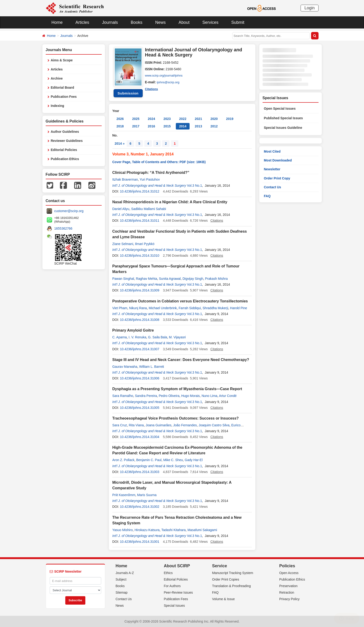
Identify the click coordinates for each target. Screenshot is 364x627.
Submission (128, 93)
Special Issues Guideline (283, 128)
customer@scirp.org (69, 211)
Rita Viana (136, 425)
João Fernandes (185, 425)
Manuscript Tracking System (233, 573)
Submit (238, 22)
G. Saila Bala (158, 337)
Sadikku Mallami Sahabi (148, 209)
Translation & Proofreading (232, 586)
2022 (183, 119)
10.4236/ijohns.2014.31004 (140, 437)
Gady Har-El (194, 460)
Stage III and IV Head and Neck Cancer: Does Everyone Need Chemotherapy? (181, 360)
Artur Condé (228, 396)
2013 (198, 126)
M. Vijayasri (177, 337)
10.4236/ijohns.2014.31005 (140, 408)
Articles (82, 22)
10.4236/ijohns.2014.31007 (140, 349)
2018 (120, 126)
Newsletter (272, 169)
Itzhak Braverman (125, 179)
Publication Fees (64, 97)
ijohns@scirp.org (169, 82)
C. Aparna (120, 337)
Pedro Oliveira (169, 396)
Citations (152, 89)
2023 (167, 119)
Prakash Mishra (216, 279)
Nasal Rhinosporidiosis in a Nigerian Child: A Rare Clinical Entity (170, 202)
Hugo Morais (190, 396)
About (184, 22)
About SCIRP (177, 566)
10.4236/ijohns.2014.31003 (140, 472)
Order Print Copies (226, 579)
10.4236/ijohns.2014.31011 (140, 221)
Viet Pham (120, 308)
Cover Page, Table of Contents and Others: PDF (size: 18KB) (159, 162)
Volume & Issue (224, 599)
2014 (183, 126)
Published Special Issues (283, 118)
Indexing (58, 106)
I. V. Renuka (138, 337)
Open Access (289, 573)
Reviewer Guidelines (67, 141)
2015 (167, 126)
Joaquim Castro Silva (214, 425)
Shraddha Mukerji (215, 308)
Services (210, 22)
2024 (151, 119)
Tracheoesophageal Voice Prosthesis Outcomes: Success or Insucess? (176, 418)
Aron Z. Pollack (123, 460)
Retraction (287, 592)
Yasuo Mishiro (123, 530)
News (161, 22)
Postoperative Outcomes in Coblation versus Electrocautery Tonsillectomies (180, 301)
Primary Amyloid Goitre (133, 330)
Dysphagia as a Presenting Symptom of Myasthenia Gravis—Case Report (177, 389)
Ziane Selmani (123, 244)
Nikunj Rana (138, 308)
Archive (57, 78)
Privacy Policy (289, 599)
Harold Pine (238, 308)
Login (309, 8)
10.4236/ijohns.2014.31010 (140, 256)
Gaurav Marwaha (125, 367)
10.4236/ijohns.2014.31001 (140, 542)
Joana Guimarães (158, 425)
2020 (214, 119)
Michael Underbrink (163, 308)
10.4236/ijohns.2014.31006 (140, 378)
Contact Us (273, 187)
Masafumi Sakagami (202, 530)
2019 (230, 119)
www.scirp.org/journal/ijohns (165, 76)
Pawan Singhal (123, 279)
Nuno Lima (209, 396)
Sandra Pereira (146, 396)
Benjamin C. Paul (149, 460)
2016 (151, 126)
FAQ (267, 196)
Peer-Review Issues (179, 592)
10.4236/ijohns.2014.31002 (140, 507)
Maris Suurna (147, 495)
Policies (287, 566)
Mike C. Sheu (173, 460)
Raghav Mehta (147, 279)
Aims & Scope (62, 60)
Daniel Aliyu (121, 209)
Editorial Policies (64, 150)
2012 (214, 126)
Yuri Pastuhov (150, 179)
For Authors (172, 586)
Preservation (289, 586)
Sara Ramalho (123, 396)
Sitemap (122, 592)
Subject (121, 579)
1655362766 (63, 228)
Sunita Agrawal (170, 279)
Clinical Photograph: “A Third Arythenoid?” (151, 173)
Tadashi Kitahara (173, 530)
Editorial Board (62, 88)
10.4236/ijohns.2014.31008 (140, 320)
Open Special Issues (280, 109)
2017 (136, 126)
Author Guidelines (65, 132)
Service (220, 566)
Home (57, 22)
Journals (110, 22)
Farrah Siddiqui (190, 308)
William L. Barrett (152, 367)
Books (137, 22)
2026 (120, 119)
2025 (136, 119)
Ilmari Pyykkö (145, 244)
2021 (198, 119)
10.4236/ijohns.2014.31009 (140, 290)
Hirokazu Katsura (147, 530)
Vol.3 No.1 (195, 186)
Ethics (168, 573)
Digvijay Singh (193, 279)
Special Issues (174, 606)
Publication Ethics (65, 159)
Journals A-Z (125, 573)
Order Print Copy (277, 178)
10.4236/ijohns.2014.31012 (140, 191)
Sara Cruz (120, 425)
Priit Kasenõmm (124, 495)
